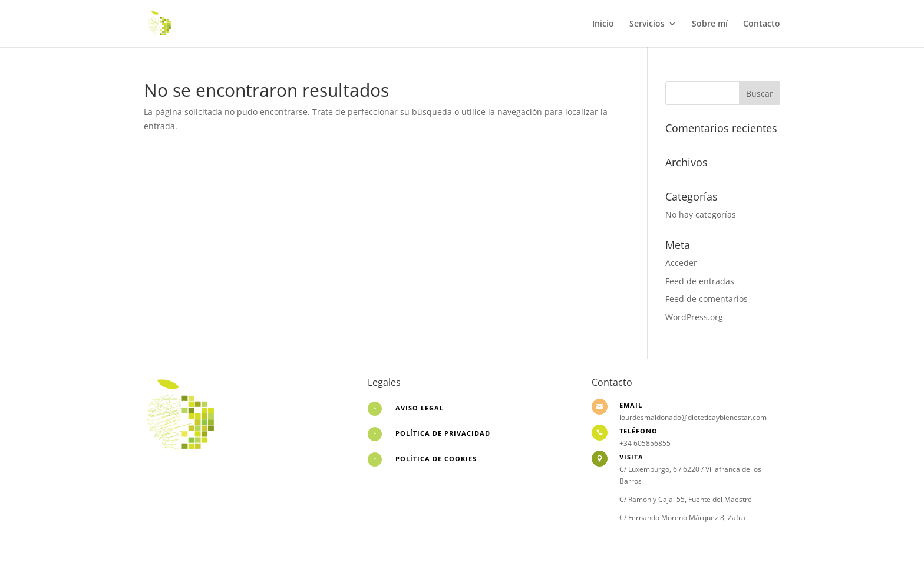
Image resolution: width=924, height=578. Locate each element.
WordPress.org (694, 317)
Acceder (681, 263)
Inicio (603, 24)
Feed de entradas (700, 281)
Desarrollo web (174, 477)
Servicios (647, 24)
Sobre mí (710, 24)
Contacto (762, 24)
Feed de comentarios (707, 299)
